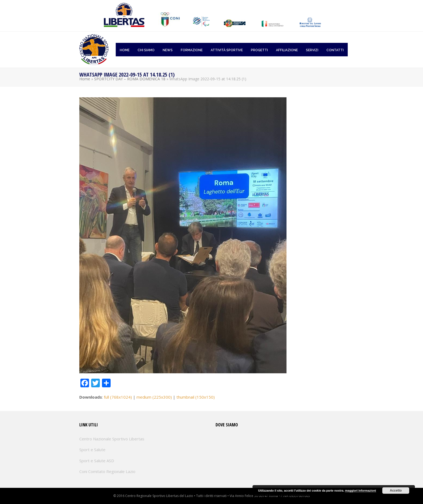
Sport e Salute (92, 450)
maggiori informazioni (361, 491)
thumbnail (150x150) (196, 397)
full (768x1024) (118, 397)
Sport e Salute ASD (97, 461)
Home (85, 79)
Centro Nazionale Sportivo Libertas (112, 439)
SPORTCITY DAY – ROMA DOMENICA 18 (130, 79)
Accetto (396, 491)
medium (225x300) (154, 397)
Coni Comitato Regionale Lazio (107, 471)
